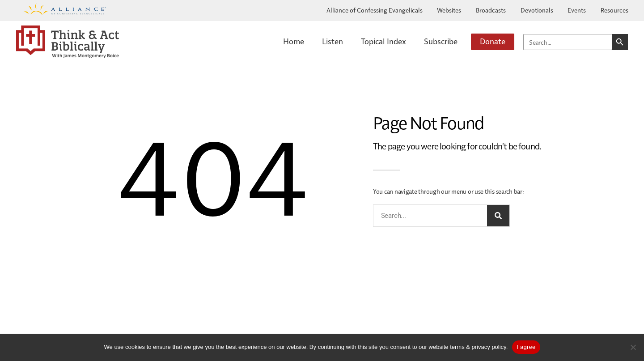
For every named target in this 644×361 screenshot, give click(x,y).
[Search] (498, 216)
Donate (493, 41)
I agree (526, 347)
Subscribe (441, 41)
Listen (333, 41)
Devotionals (537, 10)
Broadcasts (491, 10)
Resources (614, 10)
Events (577, 10)
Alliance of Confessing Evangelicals (375, 10)
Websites (449, 10)
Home (294, 41)
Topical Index (383, 41)
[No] (633, 347)
